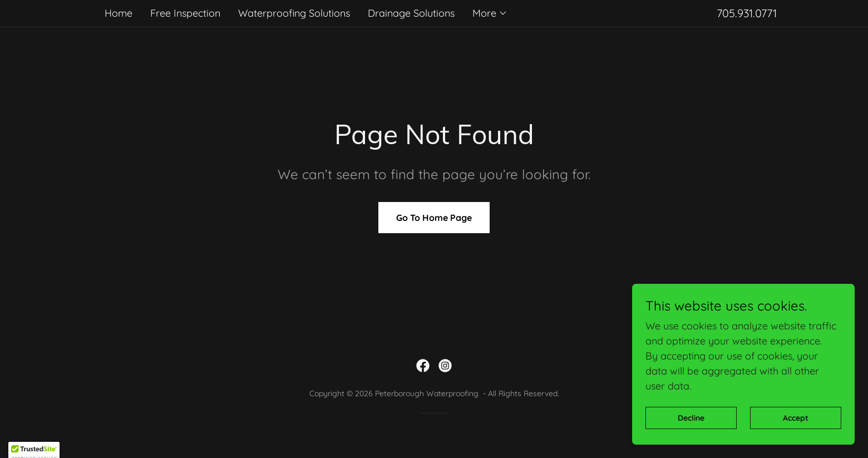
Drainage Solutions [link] (411, 13)
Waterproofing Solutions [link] (294, 13)
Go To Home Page (434, 218)
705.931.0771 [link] (747, 13)
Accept (796, 441)
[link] (423, 366)
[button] (490, 13)
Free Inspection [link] (185, 13)
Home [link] (119, 13)
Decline (691, 441)
